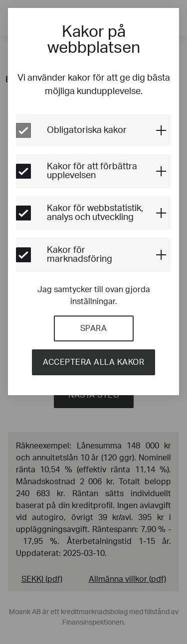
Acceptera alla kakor (93, 362)
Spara (94, 328)
